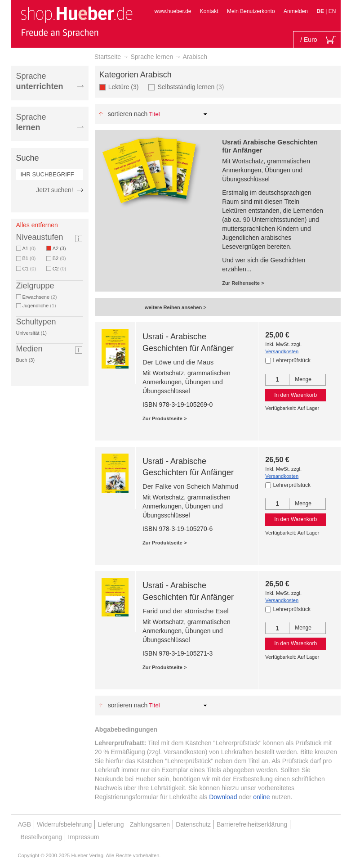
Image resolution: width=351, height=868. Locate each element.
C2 (60, 269)
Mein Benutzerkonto (251, 11)
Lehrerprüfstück (292, 360)
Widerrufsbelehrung (64, 824)
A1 (29, 248)
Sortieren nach (128, 114)
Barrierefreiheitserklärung (252, 824)
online (261, 797)
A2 (61, 248)
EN (332, 11)
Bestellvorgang (42, 837)
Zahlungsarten (150, 824)
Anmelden (296, 11)
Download (223, 797)
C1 (29, 269)
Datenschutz (193, 824)
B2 (59, 258)
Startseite (108, 57)
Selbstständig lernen (191, 87)
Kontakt (209, 11)
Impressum (83, 837)
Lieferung (111, 824)
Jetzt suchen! (55, 190)
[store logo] (76, 22)
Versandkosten (282, 351)
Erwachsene (40, 297)
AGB (25, 824)
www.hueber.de (173, 11)
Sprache (40, 81)
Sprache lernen (152, 57)
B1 (29, 258)
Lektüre (125, 87)
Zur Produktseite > (165, 418)
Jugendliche (39, 306)
